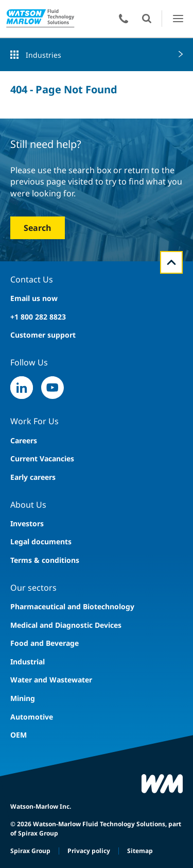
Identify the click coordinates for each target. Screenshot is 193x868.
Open (147, 19)
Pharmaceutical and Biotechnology (72, 606)
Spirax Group (30, 851)
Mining (23, 698)
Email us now (34, 298)
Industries (43, 55)
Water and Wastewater (51, 680)
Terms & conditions (45, 560)
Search (38, 228)
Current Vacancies (42, 458)
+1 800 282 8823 (38, 317)
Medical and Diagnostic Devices (66, 625)
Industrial (28, 662)
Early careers (33, 477)
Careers (24, 440)
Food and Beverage (45, 643)
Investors (27, 523)
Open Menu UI (178, 18)
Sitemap (140, 851)
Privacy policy (89, 851)
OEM (19, 735)
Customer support (43, 335)
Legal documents (41, 541)
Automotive (32, 717)
